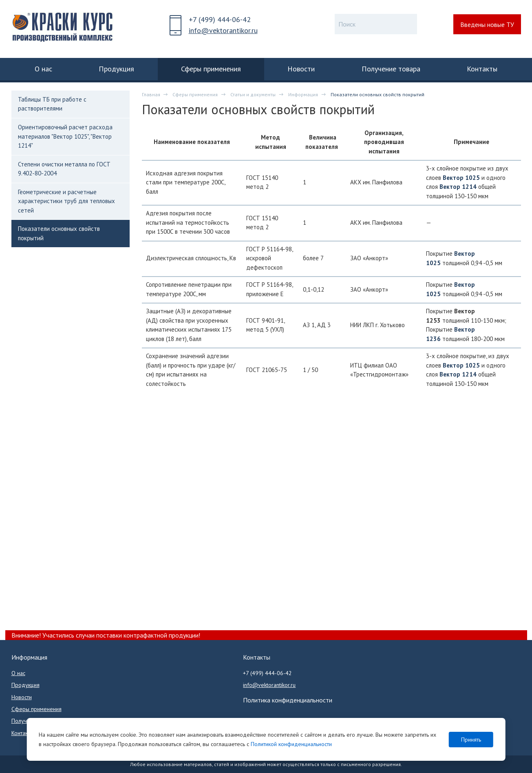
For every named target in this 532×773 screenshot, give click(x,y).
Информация (303, 94)
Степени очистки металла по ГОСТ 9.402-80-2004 (64, 169)
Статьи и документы (253, 94)
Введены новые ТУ (487, 24)
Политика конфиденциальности (288, 700)
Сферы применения (195, 94)
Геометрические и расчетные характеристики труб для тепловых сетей (66, 201)
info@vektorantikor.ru (223, 30)
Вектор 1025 (461, 178)
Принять (471, 740)
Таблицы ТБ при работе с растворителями (52, 104)
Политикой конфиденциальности (291, 744)
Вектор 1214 (458, 187)
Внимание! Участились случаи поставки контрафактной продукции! (106, 635)
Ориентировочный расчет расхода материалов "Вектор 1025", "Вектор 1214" (65, 136)
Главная (151, 94)
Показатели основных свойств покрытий (59, 233)
